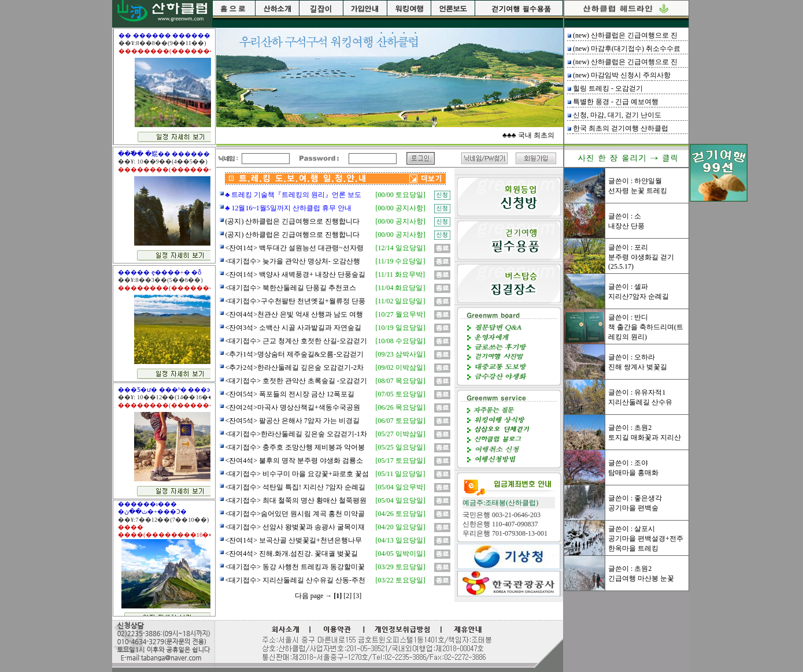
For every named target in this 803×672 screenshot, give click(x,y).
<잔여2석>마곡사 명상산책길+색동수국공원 (293, 407)
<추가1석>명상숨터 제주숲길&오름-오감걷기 (295, 354)
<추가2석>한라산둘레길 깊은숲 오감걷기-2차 (295, 367)
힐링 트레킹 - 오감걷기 (608, 88)
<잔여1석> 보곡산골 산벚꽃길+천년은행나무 (294, 540)
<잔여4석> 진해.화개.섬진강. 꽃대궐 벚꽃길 (292, 554)
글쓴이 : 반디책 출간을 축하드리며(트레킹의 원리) (646, 327)
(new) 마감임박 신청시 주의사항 (622, 75)
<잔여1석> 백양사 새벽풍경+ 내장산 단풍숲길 (295, 274)
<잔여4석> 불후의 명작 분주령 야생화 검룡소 (295, 461)
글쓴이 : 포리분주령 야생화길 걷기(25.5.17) (641, 257)
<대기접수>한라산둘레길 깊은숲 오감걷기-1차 (297, 434)
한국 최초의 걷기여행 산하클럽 (621, 128)
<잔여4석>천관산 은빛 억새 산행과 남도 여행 (295, 314)
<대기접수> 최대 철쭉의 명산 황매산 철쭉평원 (296, 500)
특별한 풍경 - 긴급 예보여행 (616, 102)
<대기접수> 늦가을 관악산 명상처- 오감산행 (293, 261)
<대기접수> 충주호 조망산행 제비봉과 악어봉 (295, 447)
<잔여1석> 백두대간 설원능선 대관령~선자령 (295, 248)
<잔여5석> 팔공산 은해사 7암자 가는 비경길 (293, 421)
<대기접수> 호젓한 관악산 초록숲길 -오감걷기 (297, 381)
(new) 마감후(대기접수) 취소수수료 (627, 49)
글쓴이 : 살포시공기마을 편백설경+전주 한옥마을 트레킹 (646, 539)
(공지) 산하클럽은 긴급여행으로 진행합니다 (293, 221)
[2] (347, 596)
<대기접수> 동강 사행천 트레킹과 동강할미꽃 (295, 567)
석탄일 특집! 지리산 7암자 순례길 (313, 487)
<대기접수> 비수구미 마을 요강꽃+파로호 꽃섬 (297, 474)
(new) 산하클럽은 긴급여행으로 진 (625, 35)
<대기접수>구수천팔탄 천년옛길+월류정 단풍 (295, 301)
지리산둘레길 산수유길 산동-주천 (313, 580)
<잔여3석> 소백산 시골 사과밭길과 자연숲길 (294, 328)
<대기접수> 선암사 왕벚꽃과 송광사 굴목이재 (295, 527)
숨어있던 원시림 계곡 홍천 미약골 (313, 514)
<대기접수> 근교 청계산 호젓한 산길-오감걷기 (297, 341)
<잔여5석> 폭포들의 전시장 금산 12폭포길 (290, 394)
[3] (357, 596)
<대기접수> (243, 487)
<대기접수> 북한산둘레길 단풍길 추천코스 (291, 288)
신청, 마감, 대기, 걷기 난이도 (617, 115)
